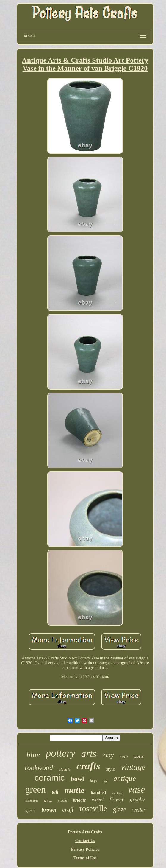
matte (74, 790)
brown (49, 810)
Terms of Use (85, 858)
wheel (98, 800)
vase (136, 789)
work (139, 757)
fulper (48, 801)
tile (105, 781)
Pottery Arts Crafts (85, 832)
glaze (120, 809)
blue (33, 755)
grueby (137, 799)
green (36, 790)
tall (55, 792)
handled (98, 792)
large (94, 780)
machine (117, 793)
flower (117, 799)
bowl (77, 779)
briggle (79, 800)
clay (108, 755)
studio (63, 800)
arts (89, 754)
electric (65, 769)
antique (124, 778)
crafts (88, 766)
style (110, 769)
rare (124, 756)
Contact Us (85, 841)
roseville (93, 808)
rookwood (39, 768)
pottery (61, 753)
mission (32, 800)
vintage (133, 767)
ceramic (50, 778)
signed (30, 811)
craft (68, 810)
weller (139, 810)
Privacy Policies (85, 849)
